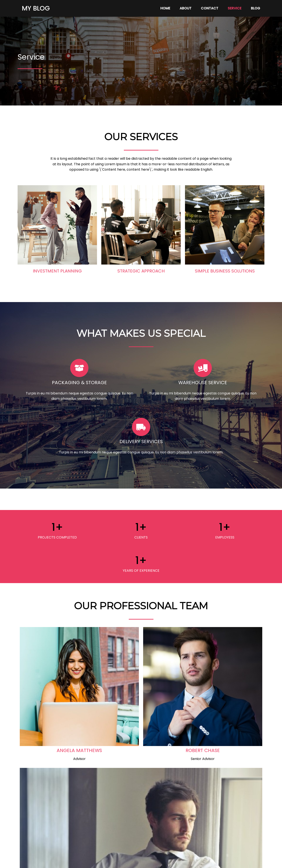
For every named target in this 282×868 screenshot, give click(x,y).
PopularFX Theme (155, 862)
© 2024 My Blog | (126, 862)
